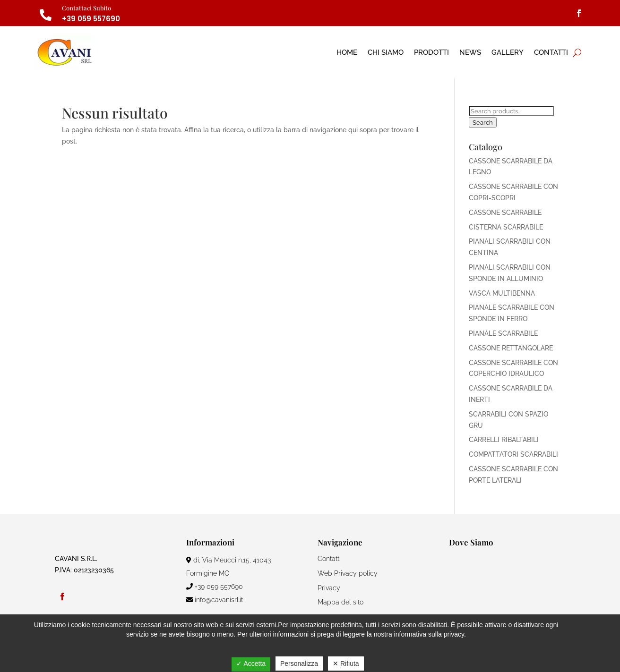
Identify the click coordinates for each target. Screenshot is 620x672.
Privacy (329, 588)
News (470, 52)
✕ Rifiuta (346, 663)
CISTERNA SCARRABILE (506, 227)
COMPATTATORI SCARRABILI (513, 454)
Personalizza (299, 663)
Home (347, 52)
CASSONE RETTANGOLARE (511, 348)
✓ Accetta (251, 663)
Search (483, 122)
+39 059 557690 (91, 19)
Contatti (551, 52)
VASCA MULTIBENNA (502, 293)
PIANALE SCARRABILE (503, 333)
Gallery (508, 52)
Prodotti (431, 52)
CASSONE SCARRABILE (505, 213)
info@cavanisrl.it (215, 600)
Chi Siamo (386, 52)
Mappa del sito (340, 602)
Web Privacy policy (348, 573)
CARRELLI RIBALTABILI (504, 440)
